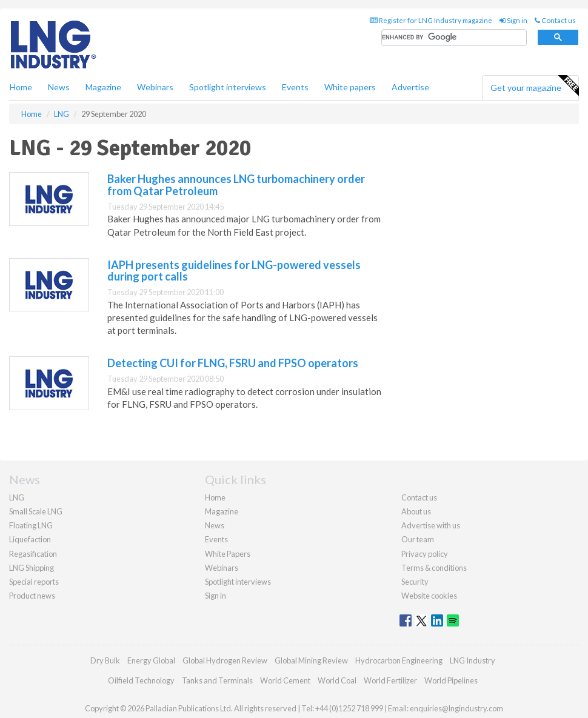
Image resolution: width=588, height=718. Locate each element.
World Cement (285, 680)
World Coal (337, 680)
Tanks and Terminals (217, 680)
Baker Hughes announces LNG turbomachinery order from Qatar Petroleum (236, 185)
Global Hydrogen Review (225, 660)
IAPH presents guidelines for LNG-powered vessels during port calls (234, 271)
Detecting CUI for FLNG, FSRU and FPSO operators (233, 363)
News (215, 525)
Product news (32, 596)
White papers (350, 87)
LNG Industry (473, 660)
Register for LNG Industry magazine (431, 20)
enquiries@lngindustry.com (456, 708)
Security (415, 582)
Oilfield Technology (141, 680)
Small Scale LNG (36, 511)
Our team (418, 539)
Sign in (513, 20)
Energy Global (151, 660)
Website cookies (429, 596)
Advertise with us (431, 525)
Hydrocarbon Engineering (399, 660)
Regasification (33, 554)
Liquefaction (30, 539)
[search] (454, 38)
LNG (17, 497)
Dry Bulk (105, 660)
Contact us (555, 20)
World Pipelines (451, 680)
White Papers (228, 554)
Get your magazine (534, 86)
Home (21, 87)
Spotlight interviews (228, 87)
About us (416, 511)
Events (295, 87)
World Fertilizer (390, 680)
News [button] (59, 87)
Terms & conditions (434, 568)
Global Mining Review (311, 660)
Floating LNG (31, 525)
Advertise (410, 87)
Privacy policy (425, 554)
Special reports (34, 582)
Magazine (103, 87)
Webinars (155, 87)
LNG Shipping (32, 568)
